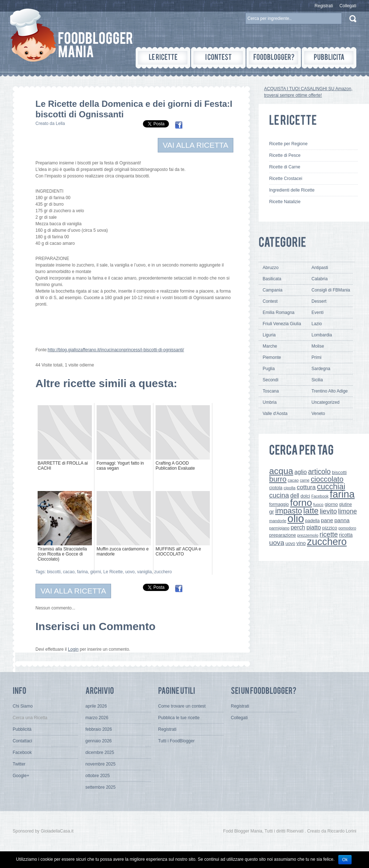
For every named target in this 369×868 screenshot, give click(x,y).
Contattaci (22, 741)
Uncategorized (325, 402)
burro (278, 479)
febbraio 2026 (99, 729)
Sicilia (317, 380)
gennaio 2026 (99, 741)
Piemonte (272, 357)
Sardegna (321, 369)
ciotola (276, 488)
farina (82, 572)
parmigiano (279, 528)
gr (272, 511)
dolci (306, 496)
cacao (69, 572)
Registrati (324, 6)
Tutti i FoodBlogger (176, 741)
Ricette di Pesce (285, 155)
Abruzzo (271, 268)
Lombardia (322, 335)
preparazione (283, 535)
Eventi (317, 313)
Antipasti (320, 268)
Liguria (269, 335)
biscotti (54, 572)
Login (73, 649)
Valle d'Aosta (275, 414)
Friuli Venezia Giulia (282, 324)
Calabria (320, 279)
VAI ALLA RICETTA (196, 145)
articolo (319, 471)
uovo (130, 572)
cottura (306, 487)
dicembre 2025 (100, 752)
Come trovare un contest (182, 706)
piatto (314, 527)
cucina (279, 495)
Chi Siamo (23, 706)
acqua (281, 471)
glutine (345, 504)
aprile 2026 (96, 706)
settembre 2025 (100, 787)
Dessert (319, 301)
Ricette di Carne (285, 167)
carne (305, 480)
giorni (95, 572)
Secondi (270, 380)
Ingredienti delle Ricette (292, 190)
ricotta (346, 535)
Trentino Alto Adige (330, 391)
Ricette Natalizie (285, 202)
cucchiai (331, 487)
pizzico (330, 528)
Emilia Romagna (279, 313)
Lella (60, 123)
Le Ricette (113, 572)
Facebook (320, 496)
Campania (273, 290)
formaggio (279, 504)
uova (277, 543)
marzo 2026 (97, 718)
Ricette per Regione (288, 144)
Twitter (19, 764)
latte (311, 511)
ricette (328, 534)
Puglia (269, 369)
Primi (316, 357)
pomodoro (347, 528)
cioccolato (327, 479)
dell (295, 495)
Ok (345, 860)
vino (301, 543)
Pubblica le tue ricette (179, 718)
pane (327, 520)
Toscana (271, 391)
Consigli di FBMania (331, 290)
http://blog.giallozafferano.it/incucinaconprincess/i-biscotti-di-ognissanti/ (116, 350)
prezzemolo (308, 535)
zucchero (163, 572)
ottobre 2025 (97, 776)
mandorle (278, 521)
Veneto (318, 414)
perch (298, 527)
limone (348, 511)
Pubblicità (22, 729)
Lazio (317, 324)
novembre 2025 (100, 764)
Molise (318, 346)
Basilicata (272, 279)
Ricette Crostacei (286, 179)
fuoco (318, 504)
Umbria (270, 402)
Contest (270, 301)
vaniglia (145, 572)
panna (342, 520)
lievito (328, 511)
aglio (301, 472)
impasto (289, 511)
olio (296, 518)
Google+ (21, 776)
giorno (331, 504)
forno (301, 503)
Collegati (348, 6)
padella (313, 521)
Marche (270, 346)
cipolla (290, 488)
